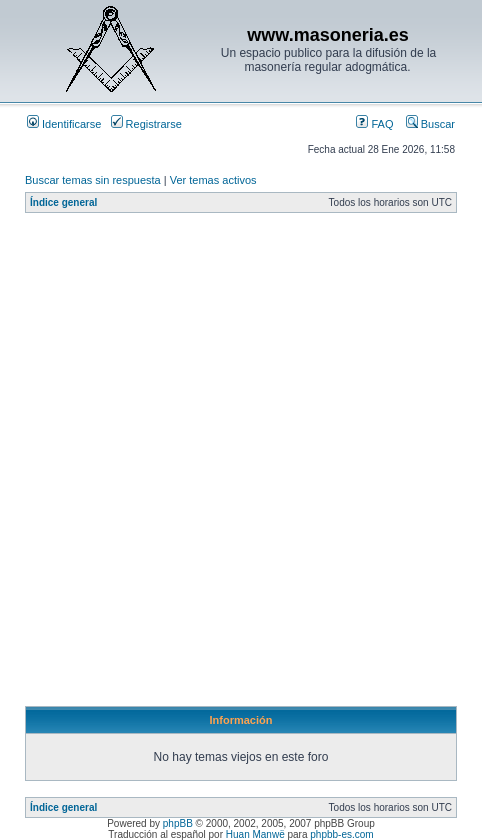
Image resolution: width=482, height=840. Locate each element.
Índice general (63, 202)
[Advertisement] (241, 465)
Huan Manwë (255, 834)
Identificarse (64, 124)
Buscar (430, 124)
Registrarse (146, 124)
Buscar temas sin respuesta (93, 180)
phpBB (178, 823)
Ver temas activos (213, 180)
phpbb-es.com (341, 834)
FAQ (374, 124)
